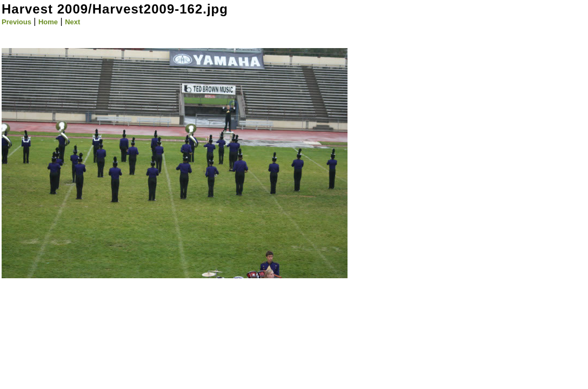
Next (72, 22)
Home (48, 22)
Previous (16, 22)
